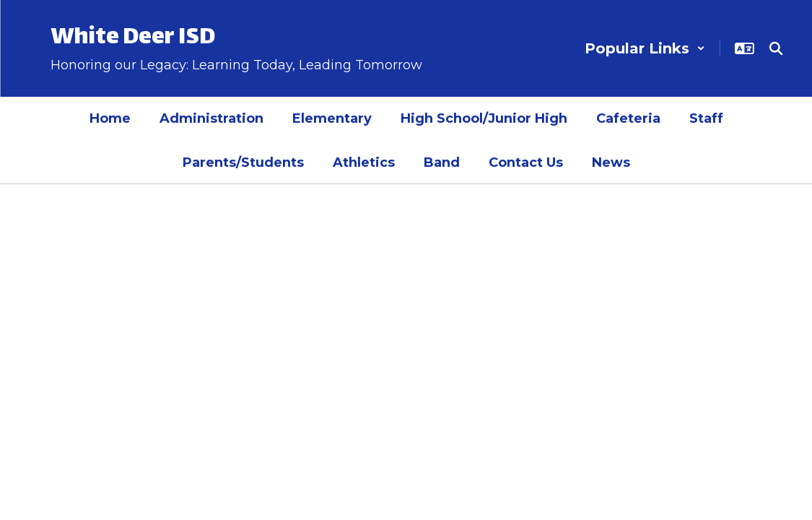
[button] (645, 48)
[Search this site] (776, 48)
